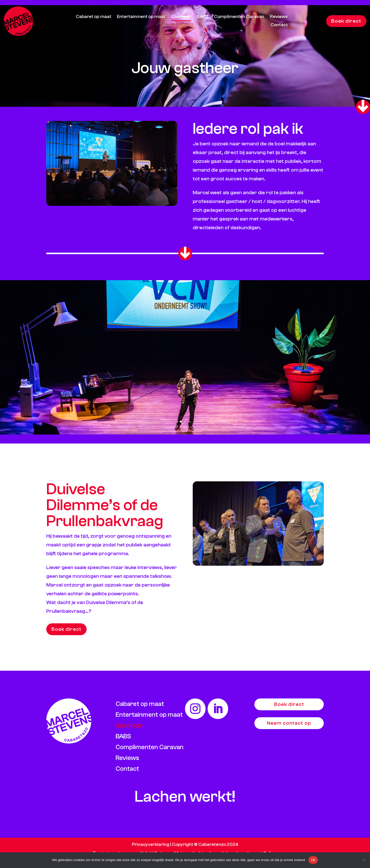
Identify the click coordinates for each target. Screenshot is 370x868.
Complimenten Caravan (239, 17)
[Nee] (364, 860)
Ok (313, 860)
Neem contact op (289, 723)
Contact (279, 25)
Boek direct (346, 21)
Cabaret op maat (94, 17)
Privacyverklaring (151, 844)
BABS (203, 17)
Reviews (279, 17)
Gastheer (181, 17)
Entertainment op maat (141, 17)
